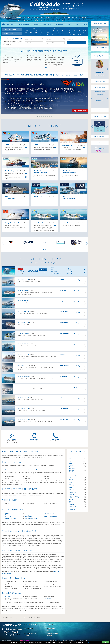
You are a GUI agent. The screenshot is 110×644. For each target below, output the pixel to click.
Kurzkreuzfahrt (72, 489)
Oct (31, 34)
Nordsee (71, 499)
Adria (70, 477)
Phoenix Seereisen (10, 470)
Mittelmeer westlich (74, 498)
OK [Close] (106, 642)
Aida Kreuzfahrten (10, 468)
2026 (34, 28)
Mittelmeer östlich (73, 496)
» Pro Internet (28, 631)
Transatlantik (28, 517)
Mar (58, 30)
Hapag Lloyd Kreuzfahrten (31, 470)
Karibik (70, 488)
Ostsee (7, 513)
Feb (53, 30)
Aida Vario (8, 596)
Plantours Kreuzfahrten (50, 470)
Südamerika (72, 505)
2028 (77, 28)
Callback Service (77, 3)
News (77, 25)
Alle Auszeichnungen (99, 136)
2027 (55, 28)
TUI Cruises (47, 468)
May (26, 32)
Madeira (71, 491)
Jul (36, 32)
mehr (90, 642)
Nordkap (27, 515)
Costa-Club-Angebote (31, 604)
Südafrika (71, 503)
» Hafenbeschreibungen (30, 633)
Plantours (71, 470)
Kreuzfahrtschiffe (24, 25)
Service (69, 25)
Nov (36, 34)
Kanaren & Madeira (73, 486)
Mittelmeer (8, 517)
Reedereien (11, 25)
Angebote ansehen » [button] (80, 111)
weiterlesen (99, 110)
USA (70, 508)
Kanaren (46, 515)
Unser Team (47, 25)
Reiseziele (37, 25)
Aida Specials (47, 598)
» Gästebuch (27, 636)
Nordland (27, 513)
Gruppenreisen (58, 25)
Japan (70, 482)
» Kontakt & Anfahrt (51, 628)
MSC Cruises (72, 465)
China (70, 481)
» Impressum (49, 636)
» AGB (47, 631)
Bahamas (71, 479)
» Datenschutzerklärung (52, 633)
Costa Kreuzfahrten (30, 468)
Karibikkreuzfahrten (10, 518)
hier (46, 68)
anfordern (100, 42)
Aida (70, 458)
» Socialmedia (27, 638)
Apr (41, 30)
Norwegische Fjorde (49, 513)
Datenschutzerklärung (102, 37)
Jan (48, 30)
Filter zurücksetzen (40, 45)
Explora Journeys (73, 462)
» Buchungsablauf (28, 628)
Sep (26, 34)
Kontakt (84, 25)
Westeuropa (72, 510)
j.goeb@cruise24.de (100, 76)
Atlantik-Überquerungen (50, 517)
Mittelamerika (72, 493)
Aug (41, 32)
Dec (41, 34)
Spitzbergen (8, 515)
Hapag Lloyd (72, 463)
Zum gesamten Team (99, 81)
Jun (31, 32)
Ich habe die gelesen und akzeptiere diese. (99, 38)
